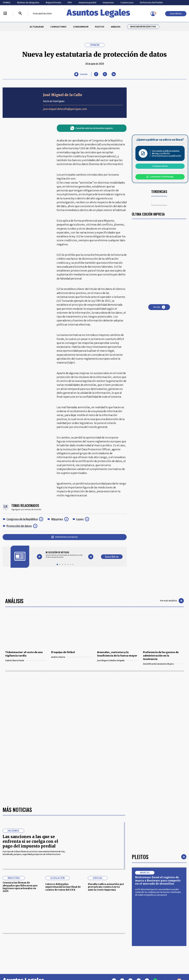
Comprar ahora (160, 166)
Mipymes (57, 519)
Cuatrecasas (127, 3)
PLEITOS (100, 27)
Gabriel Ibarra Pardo (26, 660)
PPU (70, 3)
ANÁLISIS (116, 27)
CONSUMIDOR (81, 27)
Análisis (14, 601)
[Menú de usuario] (153, 14)
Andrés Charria (72, 657)
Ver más (159, 307)
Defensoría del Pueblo (151, 3)
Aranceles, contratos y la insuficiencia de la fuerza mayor (117, 654)
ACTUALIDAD (37, 27)
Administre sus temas (65, 537)
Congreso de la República (22, 519)
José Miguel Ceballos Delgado (117, 660)
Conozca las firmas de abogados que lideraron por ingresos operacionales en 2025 (20, 887)
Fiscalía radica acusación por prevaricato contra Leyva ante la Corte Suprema (106, 887)
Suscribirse (176, 14)
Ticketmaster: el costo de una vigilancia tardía (24, 654)
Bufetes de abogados (28, 3)
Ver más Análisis (172, 601)
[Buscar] (20, 14)
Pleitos (140, 857)
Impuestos (108, 3)
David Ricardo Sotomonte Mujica (163, 664)
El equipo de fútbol (63, 652)
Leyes (80, 519)
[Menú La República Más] (5, 14)
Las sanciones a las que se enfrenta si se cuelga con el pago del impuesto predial (30, 841)
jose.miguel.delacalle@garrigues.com (65, 109)
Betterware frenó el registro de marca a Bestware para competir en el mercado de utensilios (158, 880)
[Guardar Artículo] (81, 74)
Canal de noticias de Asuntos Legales (92, 128)
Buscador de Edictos (143, 27)
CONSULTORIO (58, 27)
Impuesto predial (87, 3)
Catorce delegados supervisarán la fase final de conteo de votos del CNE (63, 887)
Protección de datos (19, 526)
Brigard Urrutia (54, 3)
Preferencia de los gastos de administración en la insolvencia (161, 656)
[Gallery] (65, 555)
